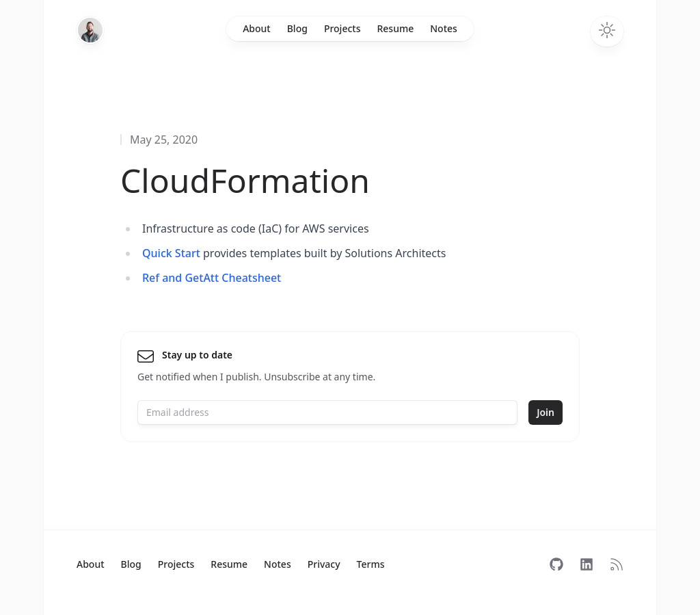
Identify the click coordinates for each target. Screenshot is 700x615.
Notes (444, 28)
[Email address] (327, 413)
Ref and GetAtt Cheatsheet (212, 278)
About (257, 28)
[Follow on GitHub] (556, 564)
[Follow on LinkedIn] (587, 564)
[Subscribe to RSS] (617, 564)
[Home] (90, 30)
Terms (371, 564)
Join (546, 412)
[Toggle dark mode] (607, 31)
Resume (395, 28)
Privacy (324, 564)
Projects (342, 28)
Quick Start (171, 253)
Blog (297, 28)
